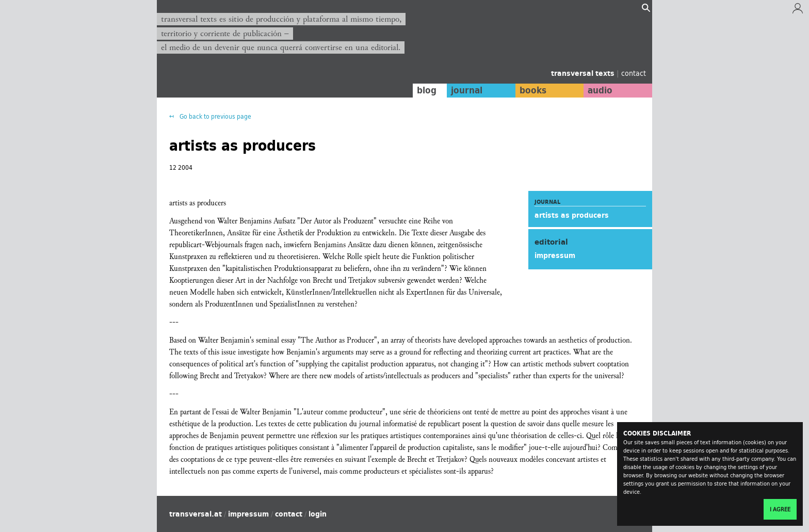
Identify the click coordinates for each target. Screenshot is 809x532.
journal (464, 90)
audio (600, 90)
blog (424, 90)
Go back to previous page (215, 116)
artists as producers (572, 215)
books (531, 90)
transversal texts (584, 73)
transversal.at (196, 514)
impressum (555, 255)
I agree (780, 509)
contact (634, 73)
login (318, 514)
